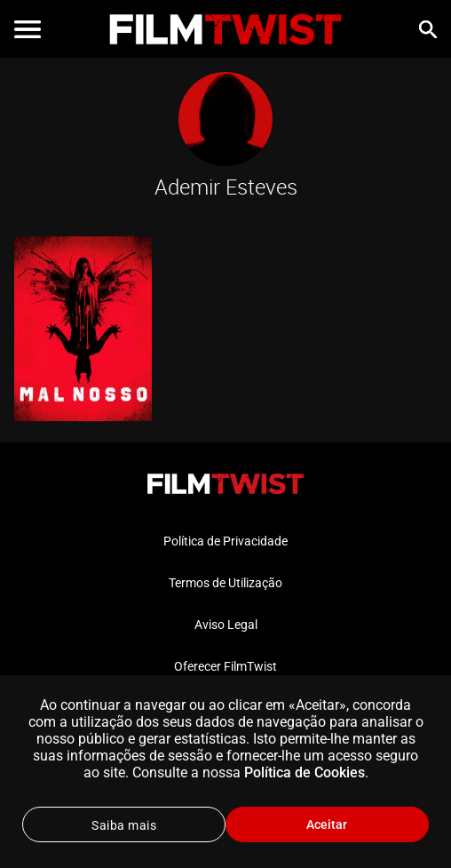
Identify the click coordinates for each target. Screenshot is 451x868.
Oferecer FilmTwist (225, 666)
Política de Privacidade (225, 541)
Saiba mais (124, 825)
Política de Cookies (305, 772)
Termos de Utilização (225, 583)
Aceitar (327, 824)
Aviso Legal (226, 625)
